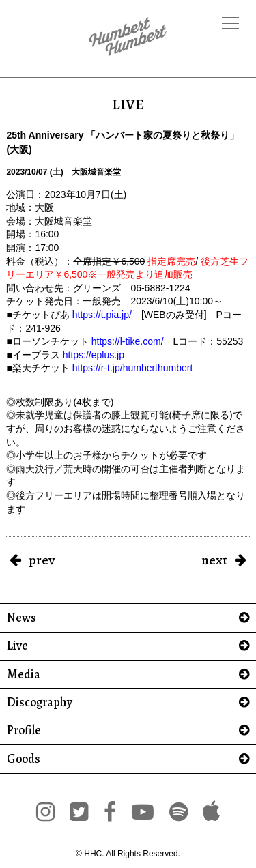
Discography (40, 703)
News (22, 618)
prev (42, 560)
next (214, 560)
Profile (24, 730)
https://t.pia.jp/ (102, 315)
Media (24, 675)
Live (17, 646)
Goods (24, 759)
